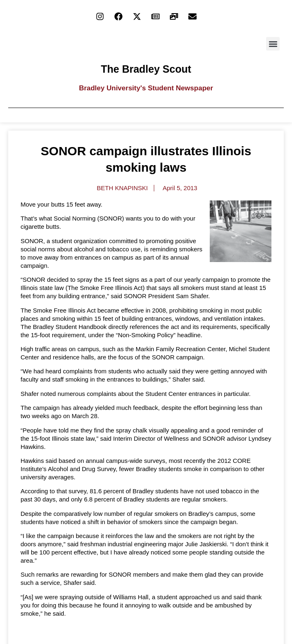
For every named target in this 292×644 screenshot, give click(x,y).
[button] (273, 44)
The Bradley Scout (146, 69)
